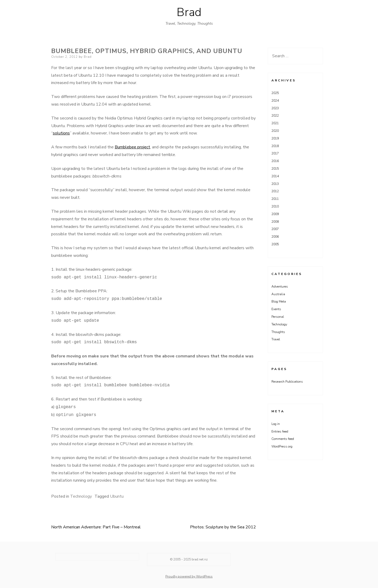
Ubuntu (117, 496)
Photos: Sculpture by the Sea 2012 (223, 527)
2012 (275, 191)
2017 (275, 153)
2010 (275, 206)
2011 (275, 199)
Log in (276, 424)
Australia (278, 294)
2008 (275, 222)
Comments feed (283, 439)
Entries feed (280, 431)
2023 (275, 108)
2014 (275, 176)
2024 (275, 101)
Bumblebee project (132, 147)
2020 (275, 131)
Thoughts (278, 332)
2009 (275, 214)
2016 (275, 161)
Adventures (280, 287)
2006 (275, 237)
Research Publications (287, 382)
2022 (275, 116)
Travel (276, 339)
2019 (275, 138)
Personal (278, 317)
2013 (275, 184)
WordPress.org (282, 446)
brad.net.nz (200, 559)
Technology (81, 496)
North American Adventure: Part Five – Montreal (96, 527)
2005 (275, 244)
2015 (275, 169)
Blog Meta (279, 301)
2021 (275, 123)
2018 (275, 146)
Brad (189, 12)
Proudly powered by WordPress (189, 576)
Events (276, 309)
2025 (275, 93)
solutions (61, 133)
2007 (275, 229)
